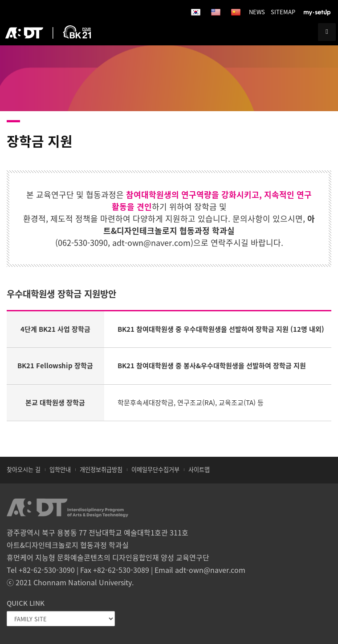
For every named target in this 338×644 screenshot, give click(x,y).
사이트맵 (199, 469)
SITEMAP (283, 12)
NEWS (257, 12)
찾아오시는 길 (24, 469)
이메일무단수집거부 (155, 469)
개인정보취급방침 (101, 469)
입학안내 (60, 469)
